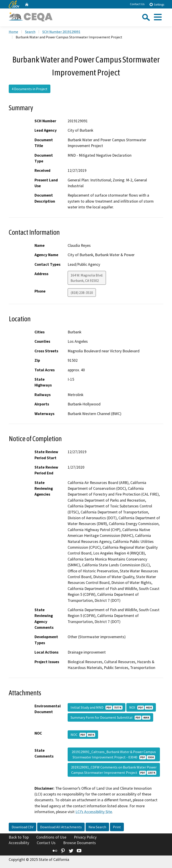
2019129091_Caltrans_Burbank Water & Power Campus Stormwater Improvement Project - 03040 (114, 754)
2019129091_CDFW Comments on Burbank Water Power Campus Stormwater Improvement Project (114, 770)
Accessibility (19, 843)
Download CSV (23, 827)
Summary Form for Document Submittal (110, 717)
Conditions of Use (51, 837)
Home (13, 32)
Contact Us (137, 4)
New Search (97, 827)
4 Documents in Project (30, 89)
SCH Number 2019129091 (61, 32)
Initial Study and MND (97, 707)
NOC (83, 735)
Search (30, 32)
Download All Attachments (61, 827)
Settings (157, 4)
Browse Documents (80, 843)
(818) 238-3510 (82, 293)
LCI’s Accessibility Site (94, 812)
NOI (141, 707)
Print (117, 827)
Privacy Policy (85, 837)
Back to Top (19, 837)
